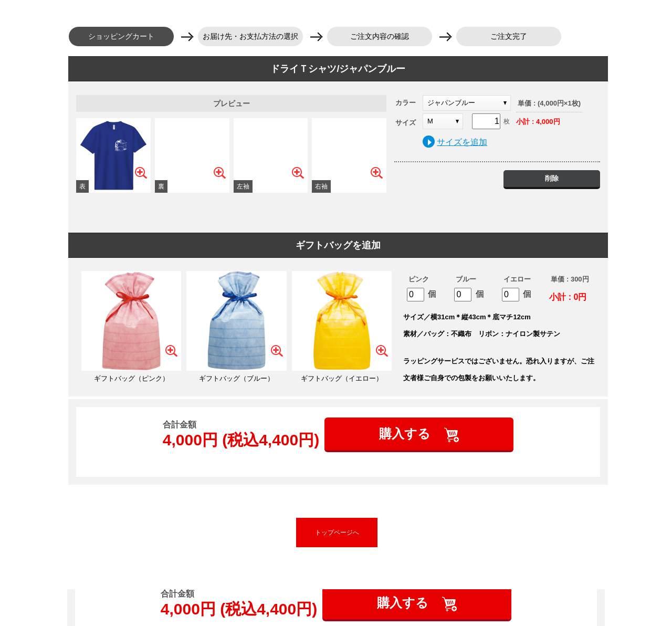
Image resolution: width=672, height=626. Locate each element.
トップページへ (337, 533)
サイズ (406, 123)
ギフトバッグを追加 (338, 245)
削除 (552, 178)
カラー (406, 103)
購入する (407, 434)
